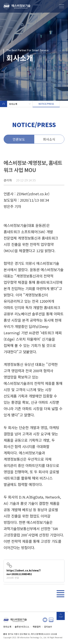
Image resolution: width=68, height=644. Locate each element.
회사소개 (20, 104)
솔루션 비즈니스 (22, 627)
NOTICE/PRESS (46, 104)
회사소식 (49, 139)
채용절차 (37, 627)
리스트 (60, 594)
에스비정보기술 (17, 6)
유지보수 (48, 627)
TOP (61, 617)
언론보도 (19, 139)
